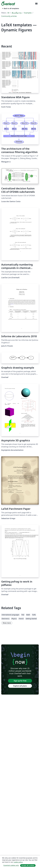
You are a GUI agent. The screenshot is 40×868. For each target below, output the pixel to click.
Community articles (9, 16)
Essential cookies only (11, 865)
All (8, 13)
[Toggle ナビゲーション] (36, 4)
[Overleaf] (8, 4)
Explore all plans (20, 686)
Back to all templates (10, 8)
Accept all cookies (28, 865)
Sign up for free (20, 681)
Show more (7, 623)
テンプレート (17, 13)
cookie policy (18, 862)
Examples (28, 13)
